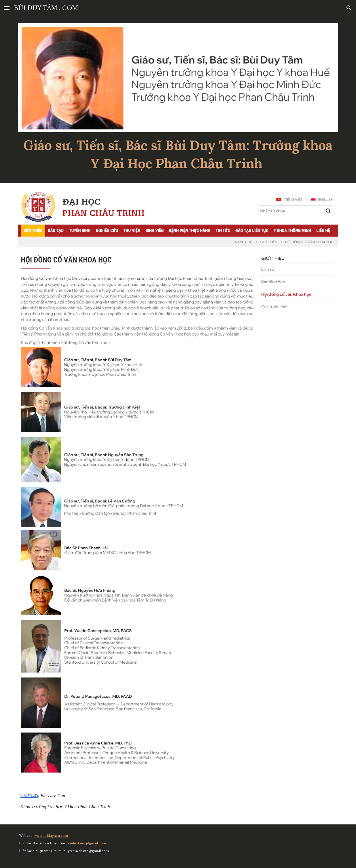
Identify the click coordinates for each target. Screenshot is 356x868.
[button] (7, 8)
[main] (178, 154)
